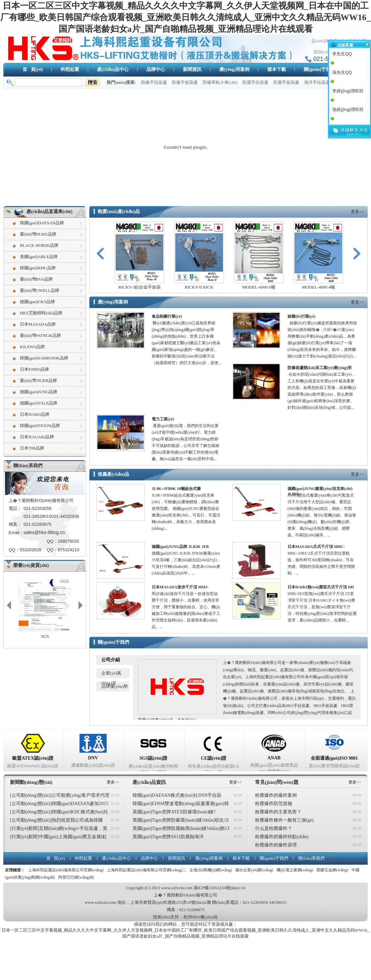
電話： (15, 508)
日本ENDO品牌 (34, 369)
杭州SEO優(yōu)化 (201, 917)
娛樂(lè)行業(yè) (301, 316)
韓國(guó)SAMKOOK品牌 (44, 358)
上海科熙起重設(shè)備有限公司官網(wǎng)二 (147, 870)
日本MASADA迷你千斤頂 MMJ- (180, 587)
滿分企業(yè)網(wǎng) (254, 870)
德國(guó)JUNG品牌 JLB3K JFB (180, 547)
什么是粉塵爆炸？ (274, 828)
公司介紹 (111, 660)
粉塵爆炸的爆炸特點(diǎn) (282, 837)
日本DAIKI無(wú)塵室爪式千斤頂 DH (321, 587)
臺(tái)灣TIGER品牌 (38, 381)
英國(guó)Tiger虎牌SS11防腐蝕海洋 (168, 837)
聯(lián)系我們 (28, 466)
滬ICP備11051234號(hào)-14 (219, 888)
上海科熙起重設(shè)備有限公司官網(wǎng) (66, 870)
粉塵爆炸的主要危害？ (278, 812)
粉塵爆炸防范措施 (274, 804)
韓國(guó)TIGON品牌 (40, 426)
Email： (16, 533)
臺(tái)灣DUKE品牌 (38, 234)
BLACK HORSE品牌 (39, 245)
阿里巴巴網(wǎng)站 (76, 877)
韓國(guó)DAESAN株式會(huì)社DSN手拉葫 (177, 795)
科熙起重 (70, 69)
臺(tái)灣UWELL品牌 (40, 290)
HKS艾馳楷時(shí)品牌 (41, 313)
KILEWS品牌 (32, 347)
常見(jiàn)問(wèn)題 (277, 782)
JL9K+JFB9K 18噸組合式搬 (176, 489)
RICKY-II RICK (199, 287)
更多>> (358, 212)
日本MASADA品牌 (38, 324)
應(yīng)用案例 (234, 69)
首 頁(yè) (33, 69)
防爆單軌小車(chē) (220, 82)
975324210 (68, 550)
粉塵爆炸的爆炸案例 (276, 795)
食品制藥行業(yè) (167, 316)
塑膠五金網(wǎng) (332, 870)
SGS (45, 636)
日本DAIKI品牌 (35, 414)
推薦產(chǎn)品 (113, 474)
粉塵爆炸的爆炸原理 (276, 845)
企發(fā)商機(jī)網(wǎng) (211, 870)
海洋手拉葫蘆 (317, 82)
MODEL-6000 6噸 (259, 287)
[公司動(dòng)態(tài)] (31, 795)
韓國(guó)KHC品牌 (38, 268)
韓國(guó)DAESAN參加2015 (80, 804)
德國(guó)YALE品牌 (39, 403)
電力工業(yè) (163, 419)
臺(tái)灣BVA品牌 (36, 279)
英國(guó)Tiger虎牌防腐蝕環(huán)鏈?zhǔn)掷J (181, 828)
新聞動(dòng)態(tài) (31, 782)
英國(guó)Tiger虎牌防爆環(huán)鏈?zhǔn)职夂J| (181, 820)
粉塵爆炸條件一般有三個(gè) (284, 820)
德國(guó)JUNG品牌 (39, 392)
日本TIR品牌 (32, 448)
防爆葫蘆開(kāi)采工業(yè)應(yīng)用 (319, 368)
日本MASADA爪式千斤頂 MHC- (316, 547)
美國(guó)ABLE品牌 (39, 257)
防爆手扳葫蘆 (185, 82)
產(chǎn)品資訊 (149, 782)
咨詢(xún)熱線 (327, 52)
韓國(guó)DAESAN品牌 (42, 223)
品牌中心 (156, 69)
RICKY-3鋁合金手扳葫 (139, 287)
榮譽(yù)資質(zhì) (31, 565)
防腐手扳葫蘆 (286, 82)
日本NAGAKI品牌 (37, 437)
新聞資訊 (192, 69)
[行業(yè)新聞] (25, 828)
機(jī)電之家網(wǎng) (295, 870)
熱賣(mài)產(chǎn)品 (119, 212)
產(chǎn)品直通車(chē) (50, 212)
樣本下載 (277, 69)
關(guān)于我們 (319, 69)
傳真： (15, 524)
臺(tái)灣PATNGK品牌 (40, 335)
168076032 (68, 541)
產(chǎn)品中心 (113, 69)
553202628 (30, 550)
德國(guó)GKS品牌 (37, 302)
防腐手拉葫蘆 (255, 82)
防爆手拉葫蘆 (154, 82)
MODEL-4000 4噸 (318, 287)
